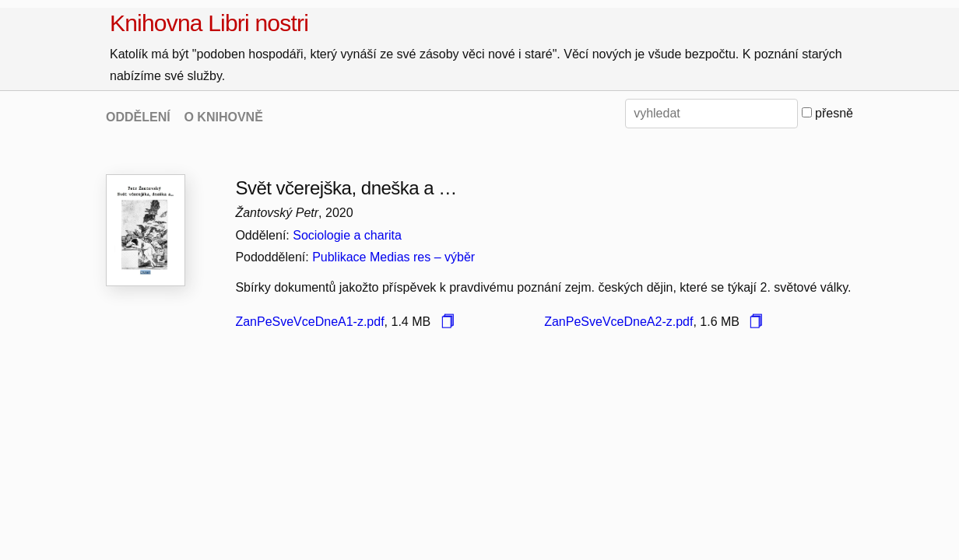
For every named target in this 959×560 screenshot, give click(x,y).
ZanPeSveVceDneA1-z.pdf (309, 322)
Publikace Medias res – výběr (393, 257)
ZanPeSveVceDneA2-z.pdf (618, 322)
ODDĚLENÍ (138, 117)
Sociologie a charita (347, 235)
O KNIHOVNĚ (223, 117)
